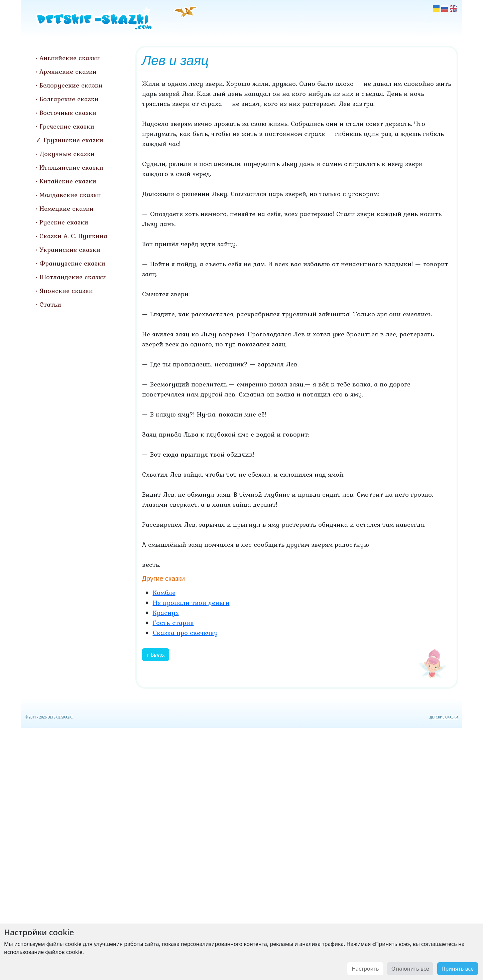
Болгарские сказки (69, 99)
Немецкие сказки (67, 208)
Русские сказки (64, 222)
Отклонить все (410, 969)
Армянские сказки (68, 71)
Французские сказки (72, 263)
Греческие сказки (67, 126)
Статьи (50, 304)
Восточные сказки (68, 113)
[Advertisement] (242, 853)
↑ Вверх (156, 655)
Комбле (164, 593)
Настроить (365, 969)
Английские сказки (70, 58)
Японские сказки (66, 291)
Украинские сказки (70, 250)
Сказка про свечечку (185, 633)
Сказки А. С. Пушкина (73, 236)
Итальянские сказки (71, 167)
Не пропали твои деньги (191, 603)
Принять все (458, 969)
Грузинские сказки (73, 140)
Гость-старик (173, 623)
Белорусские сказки (71, 85)
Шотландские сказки (73, 277)
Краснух (166, 613)
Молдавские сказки (70, 195)
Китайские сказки (68, 181)
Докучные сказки (67, 154)
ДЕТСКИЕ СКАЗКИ (444, 717)
